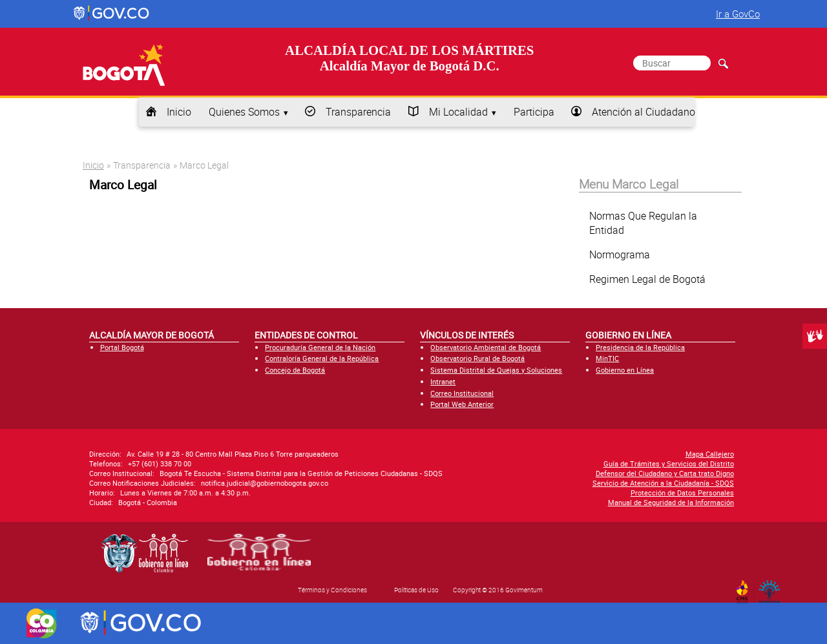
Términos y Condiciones (332, 590)
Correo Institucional (462, 393)
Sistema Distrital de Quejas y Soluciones (496, 370)
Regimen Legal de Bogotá (647, 279)
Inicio (179, 112)
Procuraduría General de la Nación (320, 347)
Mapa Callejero (710, 454)
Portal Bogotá (122, 347)
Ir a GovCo (738, 14)
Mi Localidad (458, 112)
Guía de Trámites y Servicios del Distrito (669, 463)
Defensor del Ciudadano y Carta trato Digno (665, 473)
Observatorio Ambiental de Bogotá (486, 347)
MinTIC (607, 358)
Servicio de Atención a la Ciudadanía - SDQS (663, 483)
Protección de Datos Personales (682, 493)
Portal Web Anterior (462, 404)
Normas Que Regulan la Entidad (643, 223)
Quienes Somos (244, 112)
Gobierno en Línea (625, 370)
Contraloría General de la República (322, 358)
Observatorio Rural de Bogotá (477, 358)
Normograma (620, 254)
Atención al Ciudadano (644, 112)
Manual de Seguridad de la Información (671, 502)
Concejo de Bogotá (295, 370)
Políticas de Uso (416, 590)
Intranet (443, 381)
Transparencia (358, 112)
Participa (534, 112)
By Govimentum (772, 588)
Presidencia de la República (640, 347)
